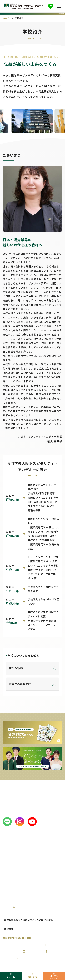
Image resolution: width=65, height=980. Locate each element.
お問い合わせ (10, 893)
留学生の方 (10, 868)
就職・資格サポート (46, 843)
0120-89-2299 (16, 806)
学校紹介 (8, 835)
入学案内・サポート (15, 843)
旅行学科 (25, 958)
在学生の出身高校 (32, 684)
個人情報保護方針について (36, 900)
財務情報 (7, 907)
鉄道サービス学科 (12, 952)
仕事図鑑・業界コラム (14, 886)
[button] (59, 6)
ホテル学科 (9, 958)
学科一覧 (47, 835)
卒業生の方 (10, 876)
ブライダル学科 (36, 952)
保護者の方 (26, 868)
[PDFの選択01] (32, 920)
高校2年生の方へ (36, 853)
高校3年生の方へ (13, 861)
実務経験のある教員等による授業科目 (23, 945)
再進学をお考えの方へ (40, 861)
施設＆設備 (32, 668)
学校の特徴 (27, 835)
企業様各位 (42, 868)
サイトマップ (10, 900)
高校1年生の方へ (13, 853)
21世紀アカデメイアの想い (36, 893)
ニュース (49, 886)
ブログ (35, 886)
